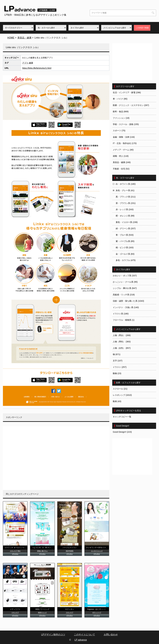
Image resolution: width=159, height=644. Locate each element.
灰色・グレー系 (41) (125, 190)
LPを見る (15, 554)
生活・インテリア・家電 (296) (127, 93)
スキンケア (14, 551)
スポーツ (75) (119, 131)
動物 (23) (117, 373)
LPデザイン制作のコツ (53, 635)
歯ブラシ (45, 551)
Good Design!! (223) (122, 432)
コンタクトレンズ (97, 551)
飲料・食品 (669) (121, 112)
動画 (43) (117, 401)
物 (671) (117, 354)
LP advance (81, 640)
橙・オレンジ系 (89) (125, 216)
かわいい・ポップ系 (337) (125, 276)
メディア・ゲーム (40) (123, 150)
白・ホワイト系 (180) (126, 184)
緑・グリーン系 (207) (126, 228)
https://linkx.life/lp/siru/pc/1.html (37, 68)
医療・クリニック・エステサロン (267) (131, 105)
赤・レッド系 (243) (125, 209)
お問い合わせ (111, 635)
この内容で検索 (142, 28)
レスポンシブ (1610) (122, 395)
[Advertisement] (56, 458)
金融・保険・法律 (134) (124, 137)
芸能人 (39, 551)
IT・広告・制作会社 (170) (125, 143)
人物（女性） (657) (122, 348)
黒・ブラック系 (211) (126, 197)
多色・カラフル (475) (126, 260)
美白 (19, 551)
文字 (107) (118, 361)
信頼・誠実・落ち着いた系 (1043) (128, 301)
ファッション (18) (121, 118)
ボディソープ (97, 612)
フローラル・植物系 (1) (124, 320)
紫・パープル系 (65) (125, 241)
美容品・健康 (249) (122, 162)
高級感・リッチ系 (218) (124, 295)
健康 (31, 63)
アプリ (25, 63)
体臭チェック (42, 612)
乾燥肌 (71, 551)
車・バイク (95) (120, 99)
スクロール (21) (120, 389)
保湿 (67, 551)
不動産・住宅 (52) (121, 169)
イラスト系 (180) (121, 314)
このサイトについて (84, 635)
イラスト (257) (120, 367)
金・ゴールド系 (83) (125, 254)
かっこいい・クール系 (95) (125, 282)
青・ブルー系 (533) (125, 235)
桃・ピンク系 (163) (125, 248)
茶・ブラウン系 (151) (126, 203)
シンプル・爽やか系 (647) (125, 288)
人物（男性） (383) (122, 342)
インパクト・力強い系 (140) (126, 307)
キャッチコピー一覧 (122, 417)
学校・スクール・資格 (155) (126, 124)
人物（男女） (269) (122, 335)
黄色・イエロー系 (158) (127, 222)
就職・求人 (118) (121, 156)
